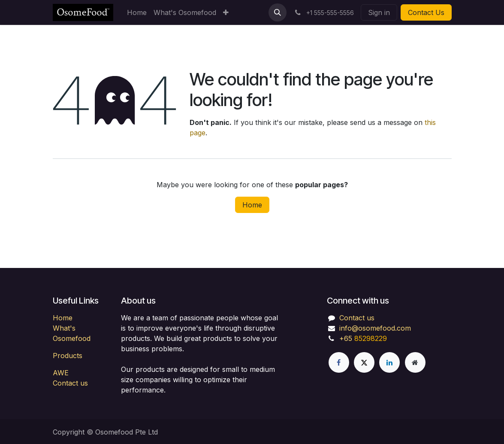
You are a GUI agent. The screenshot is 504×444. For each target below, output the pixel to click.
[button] (278, 12)
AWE (61, 373)
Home (252, 205)
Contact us (70, 383)
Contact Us (426, 12)
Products (68, 356)
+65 (346, 338)
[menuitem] (137, 12)
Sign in (379, 12)
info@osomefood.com (375, 328)
